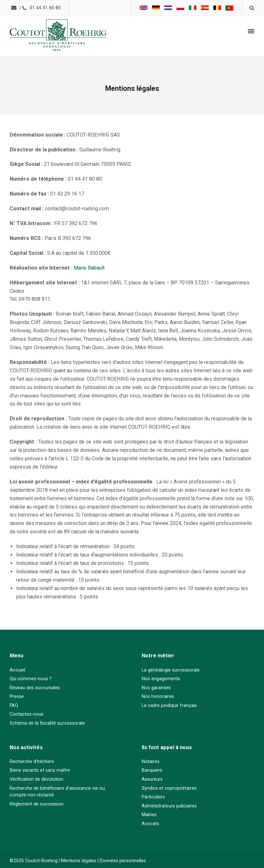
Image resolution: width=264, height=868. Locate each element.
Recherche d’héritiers (32, 762)
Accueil (17, 670)
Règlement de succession (37, 804)
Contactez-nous (27, 714)
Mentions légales (79, 861)
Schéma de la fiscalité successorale (47, 723)
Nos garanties (156, 688)
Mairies (149, 815)
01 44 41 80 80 (45, 8)
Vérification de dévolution (36, 779)
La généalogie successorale (171, 670)
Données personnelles (123, 861)
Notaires (151, 762)
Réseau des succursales (35, 688)
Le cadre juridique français (169, 706)
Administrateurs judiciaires (169, 806)
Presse (17, 696)
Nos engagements (161, 679)
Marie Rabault (89, 268)
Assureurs (152, 779)
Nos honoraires (158, 696)
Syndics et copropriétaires (169, 788)
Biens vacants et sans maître (40, 770)
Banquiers (152, 770)
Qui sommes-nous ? (31, 679)
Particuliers (153, 797)
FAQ (14, 706)
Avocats (150, 824)
